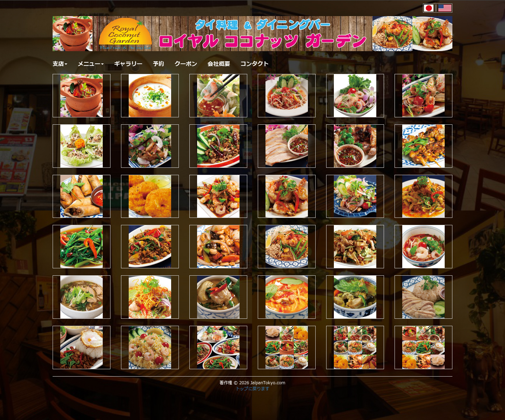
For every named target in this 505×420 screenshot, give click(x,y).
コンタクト (255, 64)
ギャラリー (128, 64)
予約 (159, 64)
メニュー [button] (91, 64)
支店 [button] (60, 64)
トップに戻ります (252, 389)
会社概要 (219, 64)
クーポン (186, 64)
